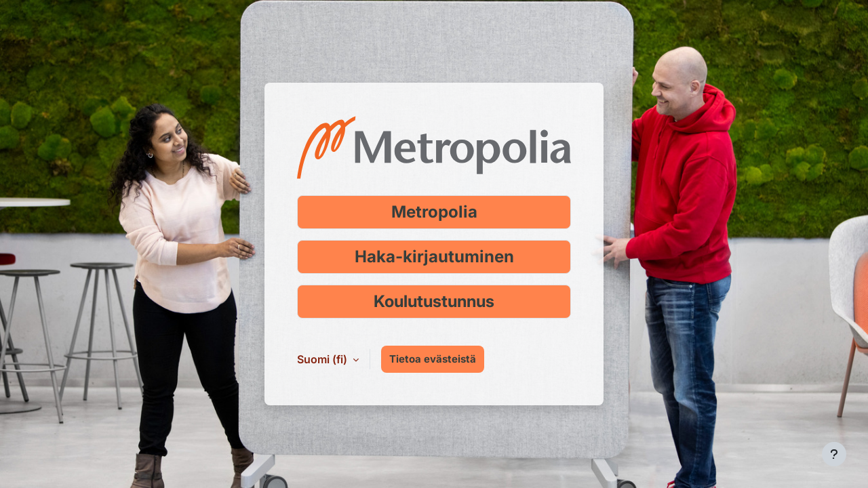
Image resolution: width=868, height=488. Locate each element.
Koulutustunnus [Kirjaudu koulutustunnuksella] (434, 301)
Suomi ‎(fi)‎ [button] (323, 359)
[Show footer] (834, 454)
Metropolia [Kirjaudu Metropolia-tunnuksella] (434, 212)
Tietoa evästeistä (433, 359)
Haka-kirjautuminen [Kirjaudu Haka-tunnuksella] (434, 257)
